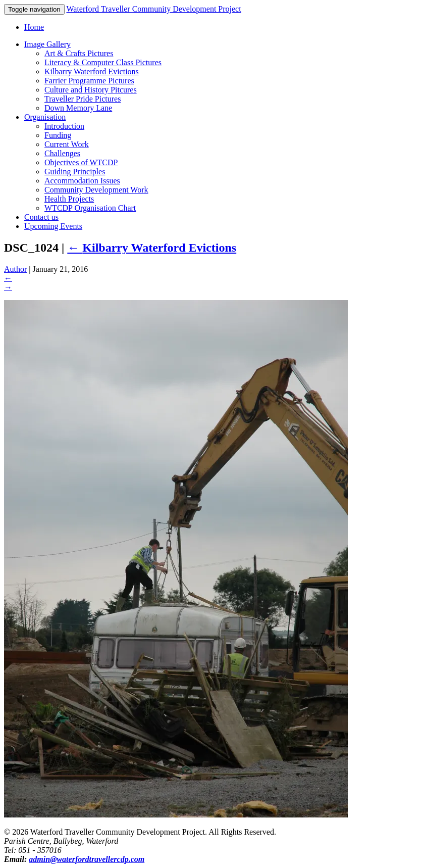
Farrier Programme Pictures (89, 81)
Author (15, 269)
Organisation (45, 117)
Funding (58, 135)
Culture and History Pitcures (91, 90)
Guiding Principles (75, 172)
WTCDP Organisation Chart (90, 208)
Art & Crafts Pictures (79, 53)
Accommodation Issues (82, 181)
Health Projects (69, 199)
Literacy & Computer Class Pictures (103, 62)
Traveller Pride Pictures (83, 99)
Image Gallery (47, 44)
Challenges (62, 153)
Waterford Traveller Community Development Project (153, 9)
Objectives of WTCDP (81, 162)
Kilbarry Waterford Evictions (92, 71)
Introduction (64, 126)
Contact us (41, 217)
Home (34, 27)
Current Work (67, 144)
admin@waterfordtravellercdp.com (87, 859)
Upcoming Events (53, 226)
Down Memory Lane (78, 108)
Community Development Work (96, 190)
